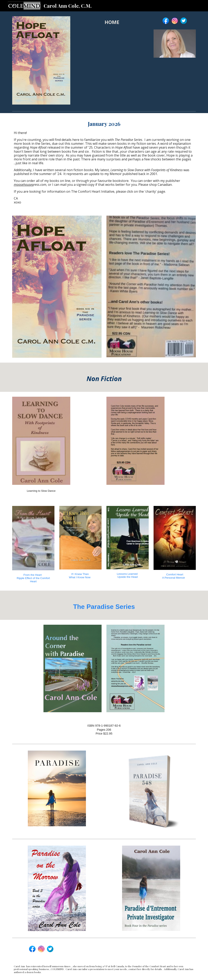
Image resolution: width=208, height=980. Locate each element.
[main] (112, 22)
